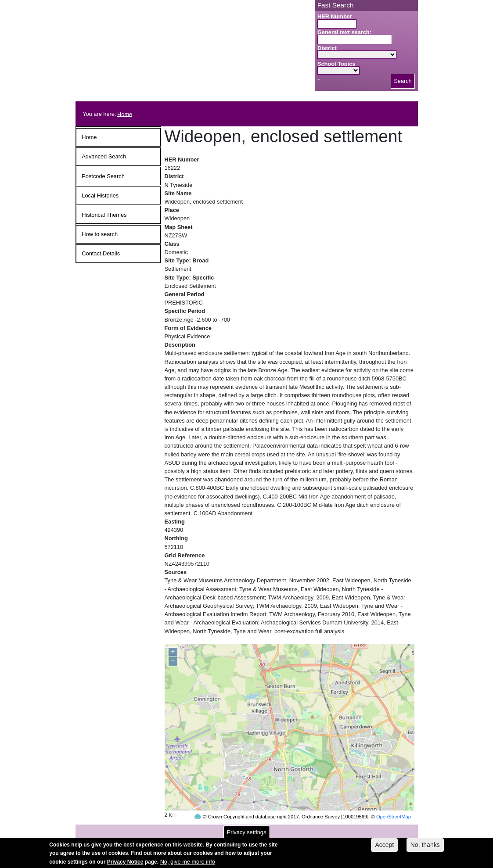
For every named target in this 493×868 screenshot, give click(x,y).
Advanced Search (104, 156)
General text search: (344, 32)
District (327, 48)
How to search (100, 234)
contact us (304, 830)
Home (125, 114)
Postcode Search (103, 176)
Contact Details (101, 253)
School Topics (336, 64)
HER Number (335, 16)
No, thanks (425, 848)
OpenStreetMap (394, 800)
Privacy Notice (125, 864)
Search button (319, 80)
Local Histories (100, 195)
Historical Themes (104, 215)
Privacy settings (247, 835)
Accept (384, 848)
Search (403, 81)
